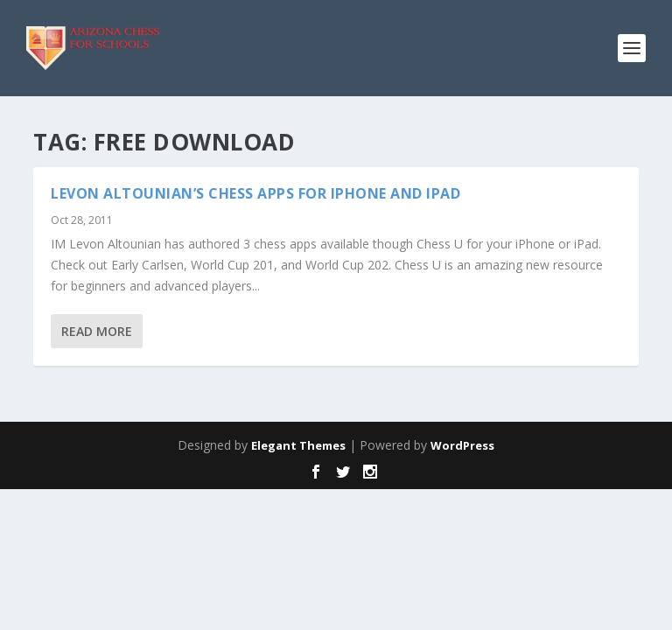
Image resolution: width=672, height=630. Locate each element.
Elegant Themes (298, 445)
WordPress (462, 445)
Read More (97, 331)
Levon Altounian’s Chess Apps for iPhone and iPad (255, 193)
